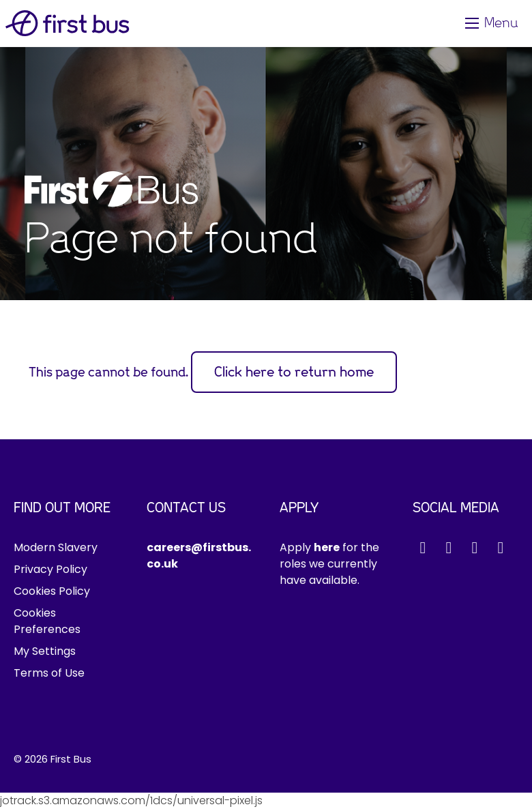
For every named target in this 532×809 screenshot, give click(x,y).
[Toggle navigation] (493, 23)
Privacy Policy (50, 569)
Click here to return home (294, 372)
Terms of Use (49, 673)
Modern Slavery (56, 547)
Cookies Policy (52, 591)
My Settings (45, 651)
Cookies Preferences (47, 621)
